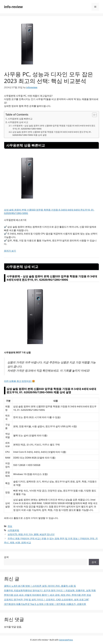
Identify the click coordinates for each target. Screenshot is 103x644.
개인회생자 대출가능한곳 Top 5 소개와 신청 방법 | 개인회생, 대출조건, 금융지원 (45, 604)
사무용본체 (13, 530)
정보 (10, 526)
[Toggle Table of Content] (93, 115)
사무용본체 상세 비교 (18, 122)
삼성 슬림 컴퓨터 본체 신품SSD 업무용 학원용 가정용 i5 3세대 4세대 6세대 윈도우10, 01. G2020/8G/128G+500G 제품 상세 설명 (52, 133)
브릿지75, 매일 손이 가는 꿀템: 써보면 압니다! (31, 534)
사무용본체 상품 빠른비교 (20, 119)
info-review (13, 7)
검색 (6, 557)
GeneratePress (66, 640)
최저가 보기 (10, 251)
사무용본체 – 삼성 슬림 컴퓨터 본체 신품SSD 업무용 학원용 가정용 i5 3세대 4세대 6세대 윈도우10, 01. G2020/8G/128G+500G (54, 127)
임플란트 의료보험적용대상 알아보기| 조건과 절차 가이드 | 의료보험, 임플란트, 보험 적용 (50, 590)
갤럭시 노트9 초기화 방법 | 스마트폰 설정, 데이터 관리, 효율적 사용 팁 (40, 586)
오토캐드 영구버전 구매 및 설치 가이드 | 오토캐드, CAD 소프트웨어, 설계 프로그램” (47, 600)
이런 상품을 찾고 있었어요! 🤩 (19, 381)
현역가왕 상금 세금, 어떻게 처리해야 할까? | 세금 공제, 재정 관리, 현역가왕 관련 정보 (48, 595)
